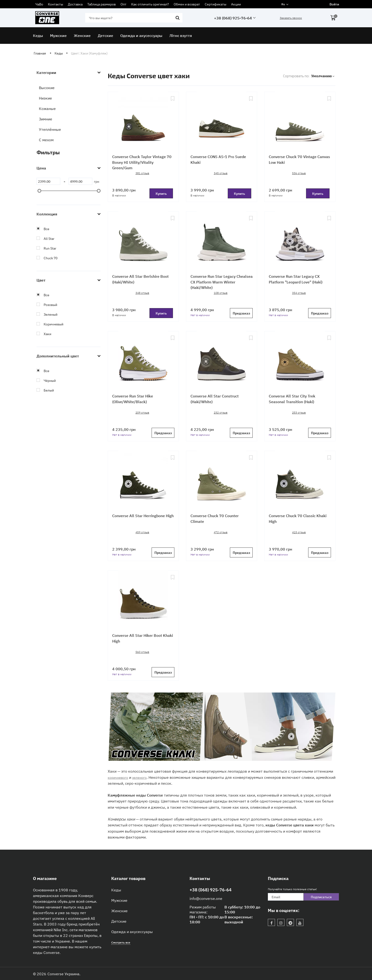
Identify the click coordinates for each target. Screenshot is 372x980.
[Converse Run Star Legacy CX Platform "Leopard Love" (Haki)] (300, 242)
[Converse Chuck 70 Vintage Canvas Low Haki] (300, 122)
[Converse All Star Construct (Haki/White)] (222, 361)
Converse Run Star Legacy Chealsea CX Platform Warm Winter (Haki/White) (218, 283)
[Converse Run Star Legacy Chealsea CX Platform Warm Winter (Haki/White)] (222, 242)
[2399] (48, 181)
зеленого (143, 777)
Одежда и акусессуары (132, 931)
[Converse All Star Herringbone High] (143, 481)
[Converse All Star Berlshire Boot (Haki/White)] (143, 242)
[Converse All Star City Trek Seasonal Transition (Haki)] (300, 361)
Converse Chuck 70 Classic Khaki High (295, 519)
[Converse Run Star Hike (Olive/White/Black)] (143, 361)
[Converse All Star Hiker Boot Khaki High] (143, 601)
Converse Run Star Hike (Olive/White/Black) (135, 400)
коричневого (119, 777)
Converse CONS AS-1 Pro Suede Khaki (221, 160)
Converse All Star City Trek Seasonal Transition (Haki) (294, 400)
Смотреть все (121, 942)
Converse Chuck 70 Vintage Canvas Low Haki (295, 160)
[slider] (39, 191)
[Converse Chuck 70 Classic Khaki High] (300, 481)
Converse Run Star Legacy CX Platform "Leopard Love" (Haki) (299, 280)
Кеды (116, 890)
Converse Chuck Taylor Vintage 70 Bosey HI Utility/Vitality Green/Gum (142, 163)
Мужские (119, 900)
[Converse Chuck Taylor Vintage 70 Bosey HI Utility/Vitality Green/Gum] (143, 122)
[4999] (80, 181)
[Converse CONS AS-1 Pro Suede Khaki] (222, 122)
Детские (119, 921)
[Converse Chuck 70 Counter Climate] (222, 481)
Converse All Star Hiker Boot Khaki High (139, 639)
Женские (119, 911)
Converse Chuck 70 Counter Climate (217, 519)
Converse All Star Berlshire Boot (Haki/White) (143, 280)
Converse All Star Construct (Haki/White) (217, 400)
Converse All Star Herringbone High (141, 519)
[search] (133, 18)
